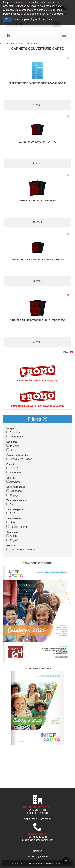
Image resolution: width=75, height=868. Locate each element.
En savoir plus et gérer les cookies (32, 19)
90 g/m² (12, 540)
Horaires (37, 851)
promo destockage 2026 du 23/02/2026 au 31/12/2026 (38, 406)
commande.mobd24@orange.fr (37, 840)
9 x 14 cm (14, 473)
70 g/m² (12, 536)
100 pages (14, 491)
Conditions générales (37, 856)
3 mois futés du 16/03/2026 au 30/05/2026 (38, 381)
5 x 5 (11, 513)
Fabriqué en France (19, 459)
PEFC (11, 450)
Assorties (13, 482)
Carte (11, 504)
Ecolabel (13, 446)
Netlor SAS (60, 863)
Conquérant (15, 436)
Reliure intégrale (17, 527)
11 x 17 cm (14, 468)
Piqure (12, 523)
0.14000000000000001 (21, 549)
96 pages (13, 495)
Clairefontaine (16, 432)
